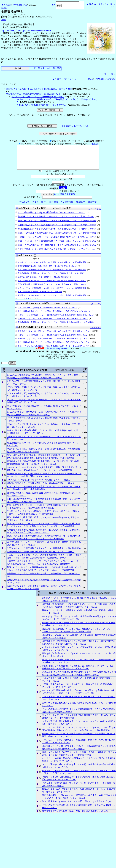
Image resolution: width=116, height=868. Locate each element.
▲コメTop (92, 4)
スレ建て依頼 (67, 207)
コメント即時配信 (49, 207)
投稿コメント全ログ (29, 207)
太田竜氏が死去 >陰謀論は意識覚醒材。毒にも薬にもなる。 (34, 94)
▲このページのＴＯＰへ (64, 79)
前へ (112, 7)
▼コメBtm (103, 4)
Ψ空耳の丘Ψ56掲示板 (105, 79)
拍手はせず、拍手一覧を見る (48, 68)
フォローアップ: (9, 84)
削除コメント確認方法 (86, 207)
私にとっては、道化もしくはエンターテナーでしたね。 (38, 97)
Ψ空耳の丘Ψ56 (20, 5)
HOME (90, 79)
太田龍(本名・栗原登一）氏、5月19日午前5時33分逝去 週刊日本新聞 (39, 89)
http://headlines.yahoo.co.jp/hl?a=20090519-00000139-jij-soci (27, 30)
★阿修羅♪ (6, 5)
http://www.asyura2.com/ (58, 353)
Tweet (4, 20)
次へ (112, 4)
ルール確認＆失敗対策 (64, 199)
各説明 (95, 144)
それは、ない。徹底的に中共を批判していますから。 (42, 105)
